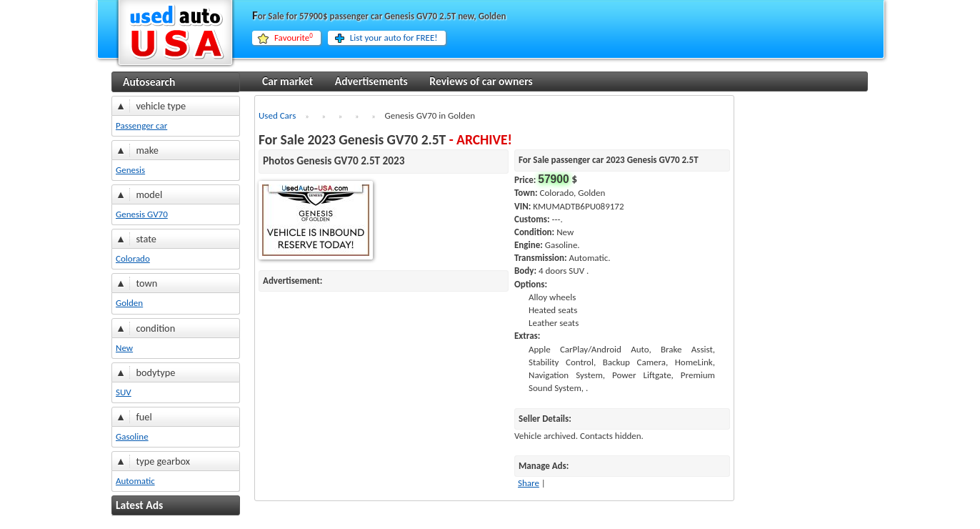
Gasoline (132, 436)
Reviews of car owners (481, 81)
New (124, 348)
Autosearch (149, 82)
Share (529, 483)
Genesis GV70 (142, 214)
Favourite (294, 38)
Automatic (135, 481)
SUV (124, 392)
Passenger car (141, 125)
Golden (129, 303)
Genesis (130, 170)
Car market (287, 81)
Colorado (133, 258)
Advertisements (371, 81)
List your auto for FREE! (394, 38)
